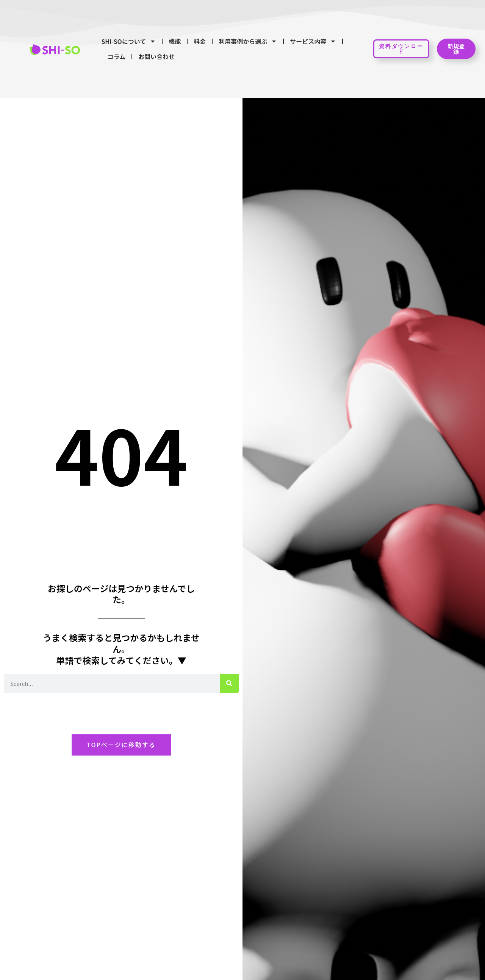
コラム (116, 56)
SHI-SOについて (128, 41)
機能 (175, 41)
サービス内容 (313, 41)
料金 (200, 41)
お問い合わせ (156, 56)
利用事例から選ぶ (248, 41)
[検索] (229, 683)
